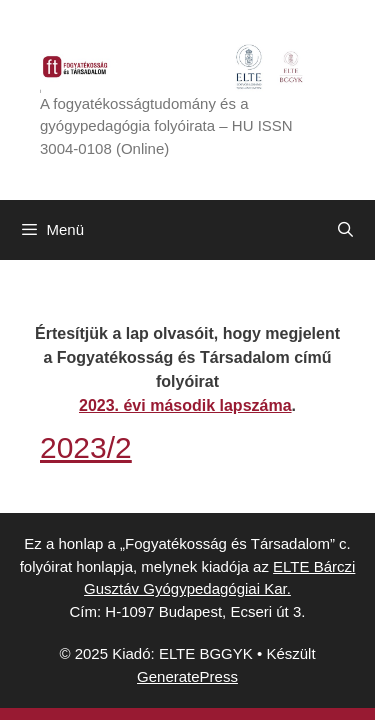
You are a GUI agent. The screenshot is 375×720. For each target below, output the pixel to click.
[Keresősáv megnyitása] (345, 230)
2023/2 (86, 447)
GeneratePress (187, 676)
